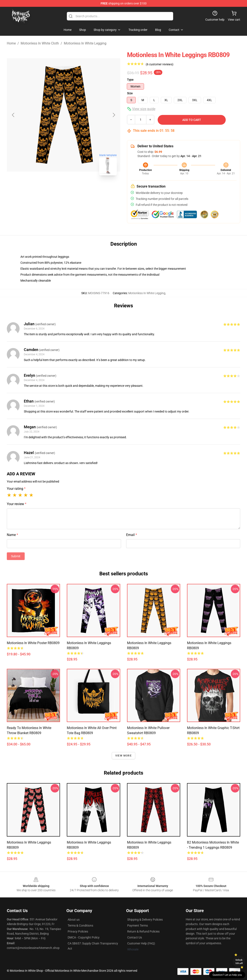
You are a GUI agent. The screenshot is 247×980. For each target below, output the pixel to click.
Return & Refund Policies (143, 931)
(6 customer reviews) (160, 64)
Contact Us (135, 937)
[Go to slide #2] (75, 188)
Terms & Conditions (80, 926)
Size (130, 93)
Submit (16, 556)
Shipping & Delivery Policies (145, 920)
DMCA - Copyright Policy (84, 937)
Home (11, 43)
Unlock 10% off (239, 962)
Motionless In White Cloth (40, 43)
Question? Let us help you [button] (227, 975)
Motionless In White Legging (85, 43)
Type (130, 80)
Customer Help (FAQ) (141, 943)
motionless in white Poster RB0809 (33, 643)
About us (74, 920)
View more (123, 756)
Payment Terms (138, 926)
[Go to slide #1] (53, 188)
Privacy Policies (78, 931)
